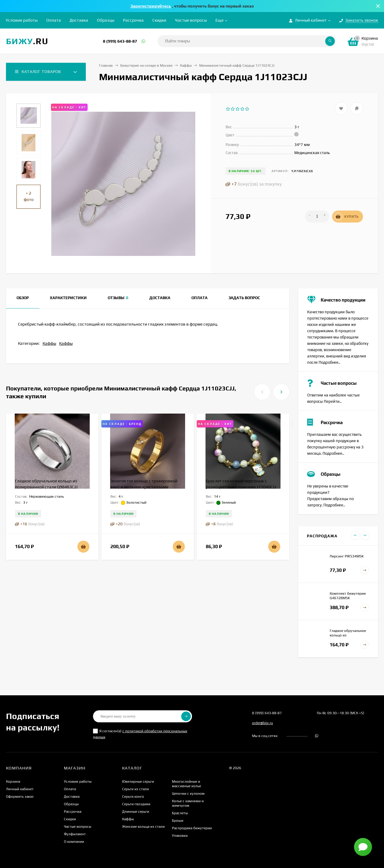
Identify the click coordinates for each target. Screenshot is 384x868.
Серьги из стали (135, 789)
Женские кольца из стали (143, 827)
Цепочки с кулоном (188, 794)
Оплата (54, 20)
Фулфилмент (75, 834)
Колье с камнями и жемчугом (188, 803)
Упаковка (180, 836)
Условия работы (22, 20)
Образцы (106, 20)
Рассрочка (133, 20)
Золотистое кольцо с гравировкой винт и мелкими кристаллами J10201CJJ (144, 487)
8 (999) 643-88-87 (120, 41)
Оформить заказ (20, 797)
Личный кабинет (20, 789)
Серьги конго (133, 797)
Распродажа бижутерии (192, 828)
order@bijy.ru (262, 723)
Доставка (79, 20)
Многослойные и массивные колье (186, 784)
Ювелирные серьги (138, 782)
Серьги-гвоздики (136, 804)
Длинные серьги (136, 812)
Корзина (13, 782)
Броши (178, 821)
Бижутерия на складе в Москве (146, 65)
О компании (74, 842)
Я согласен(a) (140, 734)
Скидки (159, 20)
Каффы (186, 65)
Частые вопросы (191, 20)
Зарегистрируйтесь (151, 6)
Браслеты (180, 813)
